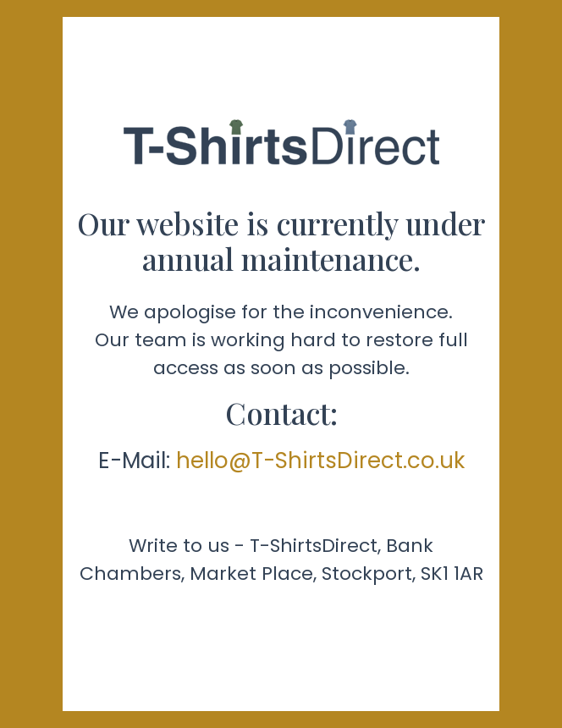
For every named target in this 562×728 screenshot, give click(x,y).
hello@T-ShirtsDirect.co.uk (320, 461)
